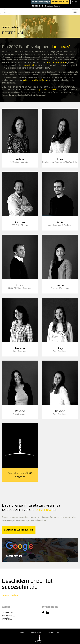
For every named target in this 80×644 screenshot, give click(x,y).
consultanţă (29, 65)
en (76, 2)
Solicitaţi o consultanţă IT (41, 2)
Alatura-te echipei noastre (20, 475)
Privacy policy (54, 632)
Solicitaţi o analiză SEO (60, 2)
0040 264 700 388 (38, 6)
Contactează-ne (18, 27)
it (72, 2)
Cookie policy (37, 632)
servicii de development (56, 62)
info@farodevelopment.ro (53, 6)
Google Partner (22, 556)
